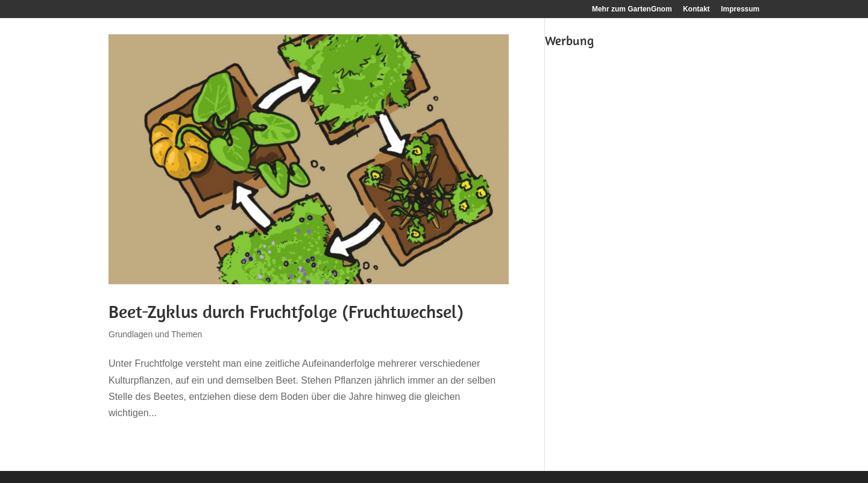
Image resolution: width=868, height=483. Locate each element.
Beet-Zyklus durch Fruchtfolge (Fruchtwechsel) (286, 311)
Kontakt (697, 9)
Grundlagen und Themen (155, 334)
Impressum (740, 9)
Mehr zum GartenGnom (632, 9)
